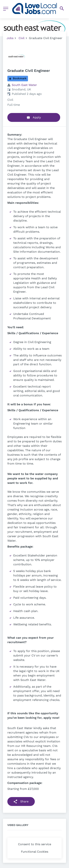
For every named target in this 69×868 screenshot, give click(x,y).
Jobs (10, 38)
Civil (22, 38)
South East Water (24, 85)
